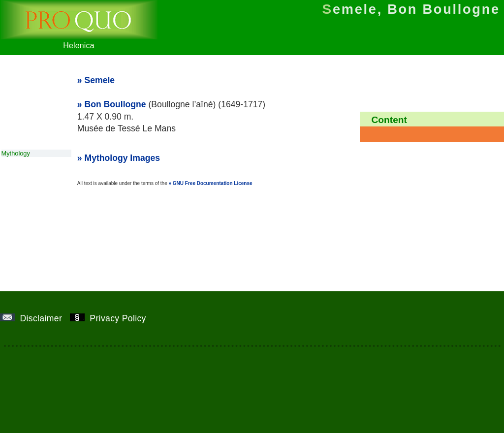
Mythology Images (122, 158)
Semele (100, 80)
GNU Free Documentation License (213, 183)
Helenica (79, 41)
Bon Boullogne (115, 104)
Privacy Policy (112, 318)
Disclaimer (35, 318)
